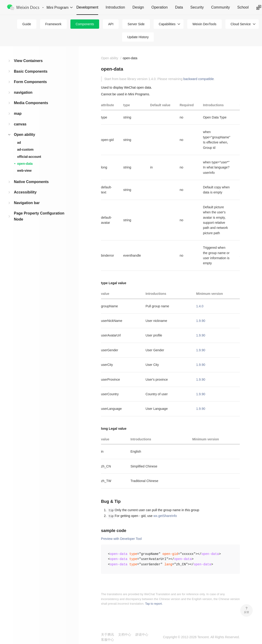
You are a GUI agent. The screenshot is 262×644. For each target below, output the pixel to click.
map (18, 114)
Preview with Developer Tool (121, 539)
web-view (24, 171)
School (243, 7)
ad (19, 143)
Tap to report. (154, 604)
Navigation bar (27, 203)
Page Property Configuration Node (39, 216)
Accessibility (25, 192)
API (111, 24)
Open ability (25, 135)
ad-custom (25, 149)
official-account (29, 157)
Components (85, 24)
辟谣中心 (142, 635)
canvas (20, 124)
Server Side (136, 24)
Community (220, 7)
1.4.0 (200, 306)
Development (87, 7)
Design (138, 7)
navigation (23, 92)
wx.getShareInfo (165, 516)
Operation (160, 7)
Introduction (115, 7)
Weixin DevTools (204, 24)
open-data (25, 164)
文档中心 (125, 635)
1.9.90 (201, 321)
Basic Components (31, 71)
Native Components (31, 182)
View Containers (28, 61)
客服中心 (107, 640)
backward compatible (199, 79)
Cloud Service (241, 24)
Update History (138, 37)
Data (179, 7)
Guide (27, 24)
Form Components (30, 82)
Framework (53, 24)
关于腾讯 (107, 635)
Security (197, 7)
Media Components (31, 103)
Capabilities (167, 24)
